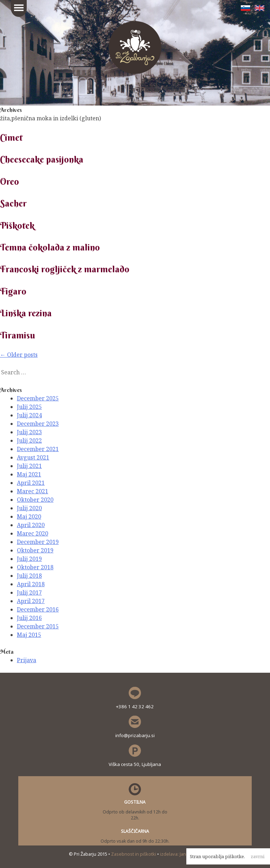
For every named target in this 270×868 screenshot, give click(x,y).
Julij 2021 (29, 466)
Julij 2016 (29, 618)
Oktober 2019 (35, 550)
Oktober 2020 (35, 500)
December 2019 (38, 542)
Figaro (13, 291)
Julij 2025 (29, 407)
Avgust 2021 (33, 457)
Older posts (19, 355)
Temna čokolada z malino (50, 247)
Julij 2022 (29, 441)
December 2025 (38, 398)
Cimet (11, 138)
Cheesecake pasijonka (42, 159)
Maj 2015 (29, 635)
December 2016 (38, 609)
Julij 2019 (29, 559)
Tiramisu (18, 335)
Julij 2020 (29, 508)
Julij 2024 (29, 415)
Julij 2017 (29, 593)
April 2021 (31, 483)
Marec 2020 (33, 533)
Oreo (9, 182)
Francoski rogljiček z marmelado (65, 269)
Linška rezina (26, 313)
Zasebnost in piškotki (134, 854)
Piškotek (17, 226)
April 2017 (31, 601)
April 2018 (31, 584)
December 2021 (38, 449)
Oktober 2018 (35, 567)
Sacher (13, 203)
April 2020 (31, 525)
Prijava (27, 660)
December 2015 (38, 626)
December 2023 (38, 424)
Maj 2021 (29, 474)
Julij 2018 (29, 576)
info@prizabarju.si (135, 735)
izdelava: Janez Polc (181, 854)
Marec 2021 (33, 491)
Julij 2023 (29, 432)
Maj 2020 (29, 517)
